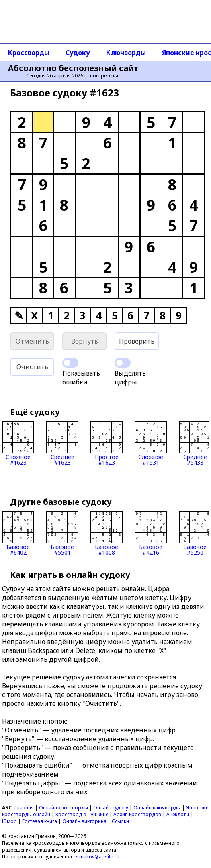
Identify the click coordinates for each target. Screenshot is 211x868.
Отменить (32, 341)
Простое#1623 (107, 443)
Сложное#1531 (151, 443)
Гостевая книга (40, 821)
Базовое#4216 (151, 533)
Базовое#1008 (107, 533)
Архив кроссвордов (137, 814)
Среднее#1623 (62, 443)
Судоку (78, 53)
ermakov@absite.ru (97, 857)
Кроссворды (29, 53)
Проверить (137, 341)
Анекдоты (178, 814)
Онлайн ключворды (157, 808)
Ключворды (126, 53)
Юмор (9, 821)
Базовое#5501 (62, 533)
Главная (24, 808)
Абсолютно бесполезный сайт (73, 68)
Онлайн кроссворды (64, 808)
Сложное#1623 (18, 443)
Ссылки (120, 821)
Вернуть (85, 341)
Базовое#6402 (18, 533)
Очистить (32, 367)
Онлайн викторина (84, 821)
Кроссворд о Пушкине (82, 814)
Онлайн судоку (111, 808)
